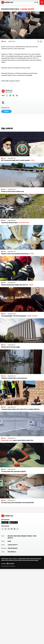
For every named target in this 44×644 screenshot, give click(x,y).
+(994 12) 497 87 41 (13, 545)
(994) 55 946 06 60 (12, 548)
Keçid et (6, 111)
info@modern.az (12, 552)
